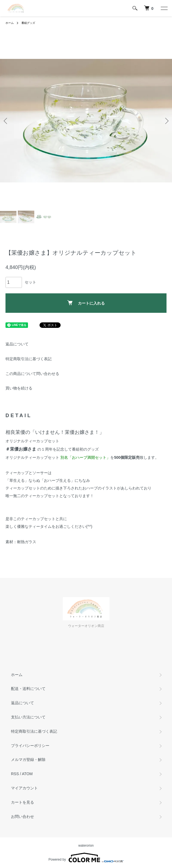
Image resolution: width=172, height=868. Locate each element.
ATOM (27, 774)
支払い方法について (28, 717)
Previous (6, 121)
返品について (17, 344)
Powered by (86, 858)
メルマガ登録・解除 (28, 760)
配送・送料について (28, 689)
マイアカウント (24, 788)
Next (166, 121)
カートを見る (22, 802)
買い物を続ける (19, 388)
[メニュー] (164, 8)
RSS (15, 774)
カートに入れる (86, 303)
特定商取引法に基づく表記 (29, 359)
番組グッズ (28, 23)
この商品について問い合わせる (32, 374)
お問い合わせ (22, 817)
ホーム (10, 23)
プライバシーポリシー (30, 746)
